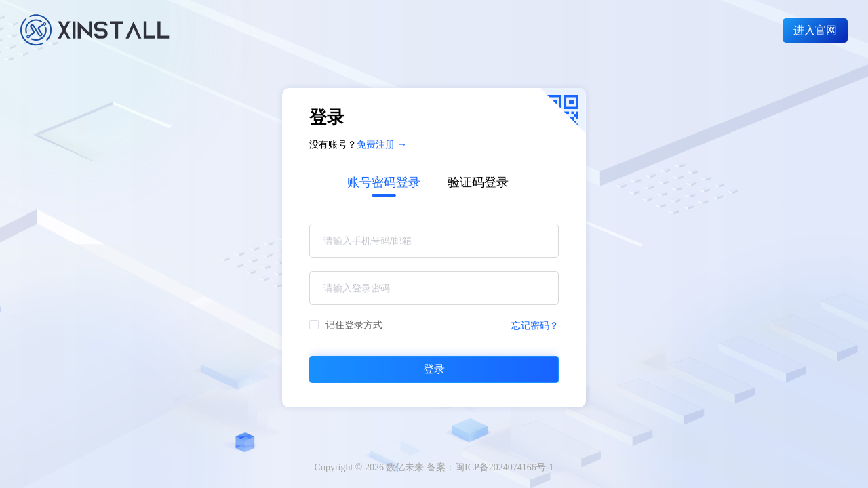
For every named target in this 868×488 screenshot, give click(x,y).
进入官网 (815, 30)
